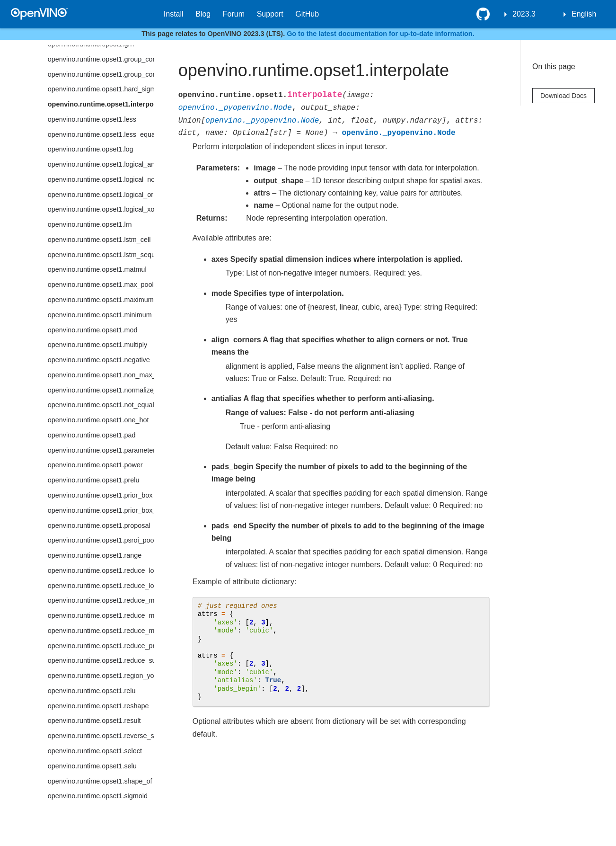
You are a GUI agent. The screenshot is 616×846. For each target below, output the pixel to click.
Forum (234, 14)
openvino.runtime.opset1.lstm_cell (99, 240)
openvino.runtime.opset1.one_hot (98, 420)
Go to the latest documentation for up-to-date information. (381, 34)
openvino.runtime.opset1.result (94, 721)
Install (174, 14)
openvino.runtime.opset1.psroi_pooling (101, 540)
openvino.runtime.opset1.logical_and (101, 164)
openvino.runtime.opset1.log (91, 149)
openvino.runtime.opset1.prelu (94, 480)
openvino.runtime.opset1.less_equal (101, 134)
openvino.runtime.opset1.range (95, 555)
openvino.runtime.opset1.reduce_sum (101, 660)
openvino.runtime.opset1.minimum (100, 315)
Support (270, 14)
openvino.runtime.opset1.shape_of (100, 781)
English (584, 14)
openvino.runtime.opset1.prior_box (100, 495)
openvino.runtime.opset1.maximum (101, 300)
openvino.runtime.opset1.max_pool (101, 285)
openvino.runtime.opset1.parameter (101, 450)
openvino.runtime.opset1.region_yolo (101, 676)
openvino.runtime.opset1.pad (92, 435)
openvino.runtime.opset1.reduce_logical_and (101, 570)
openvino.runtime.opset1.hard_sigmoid (101, 89)
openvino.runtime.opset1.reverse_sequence (101, 736)
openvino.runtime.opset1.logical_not (101, 179)
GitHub (307, 14)
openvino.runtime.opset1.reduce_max (101, 600)
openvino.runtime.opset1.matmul (97, 269)
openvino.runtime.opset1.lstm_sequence (101, 255)
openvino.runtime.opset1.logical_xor (101, 209)
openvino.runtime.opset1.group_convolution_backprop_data (101, 74)
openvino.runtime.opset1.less (92, 119)
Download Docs (563, 96)
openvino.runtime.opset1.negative (99, 360)
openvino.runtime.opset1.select (95, 751)
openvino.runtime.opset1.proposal (99, 525)
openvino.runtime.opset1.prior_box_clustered (101, 510)
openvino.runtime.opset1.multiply (97, 345)
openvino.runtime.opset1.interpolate (101, 104)
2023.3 (524, 14)
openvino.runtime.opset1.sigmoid (98, 796)
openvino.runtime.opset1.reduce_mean (101, 615)
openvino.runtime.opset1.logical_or (101, 195)
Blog (203, 14)
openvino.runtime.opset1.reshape (98, 706)
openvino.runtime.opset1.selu (92, 766)
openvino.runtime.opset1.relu (92, 691)
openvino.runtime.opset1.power (95, 465)
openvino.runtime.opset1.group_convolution (101, 59)
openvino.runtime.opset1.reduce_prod (101, 646)
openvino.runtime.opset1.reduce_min (101, 631)
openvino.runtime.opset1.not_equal (101, 405)
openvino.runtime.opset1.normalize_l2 (101, 390)
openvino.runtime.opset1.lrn (90, 224)
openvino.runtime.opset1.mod (93, 330)
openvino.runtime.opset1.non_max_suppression (101, 375)
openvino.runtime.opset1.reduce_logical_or (101, 586)
